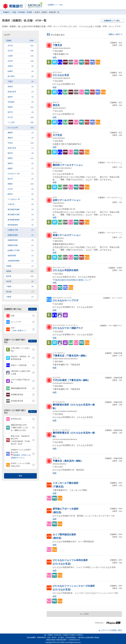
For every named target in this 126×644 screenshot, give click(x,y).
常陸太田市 (21, 92)
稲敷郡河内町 (21, 245)
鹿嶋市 (21, 133)
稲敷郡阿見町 (21, 240)
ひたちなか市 (21, 128)
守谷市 (21, 143)
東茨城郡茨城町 (21, 210)
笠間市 (21, 107)
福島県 (20, 271)
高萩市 (21, 97)
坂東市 (21, 163)
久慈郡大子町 (21, 230)
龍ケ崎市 (21, 76)
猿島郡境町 (21, 256)
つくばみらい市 (21, 199)
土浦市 (21, 56)
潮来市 (21, 138)
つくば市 (21, 122)
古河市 (21, 61)
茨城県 (20, 41)
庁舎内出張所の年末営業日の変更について (72, 280)
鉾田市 (21, 194)
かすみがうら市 (21, 174)
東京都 (20, 292)
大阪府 (20, 297)
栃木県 (20, 276)
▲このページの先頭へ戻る (110, 630)
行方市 (21, 189)
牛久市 (21, 117)
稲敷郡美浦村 (21, 235)
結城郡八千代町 (21, 250)
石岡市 (21, 66)
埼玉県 (20, 281)
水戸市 (21, 46)
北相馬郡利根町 (21, 261)
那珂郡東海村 (21, 225)
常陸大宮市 (21, 148)
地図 (55, 57)
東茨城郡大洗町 (21, 215)
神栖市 (21, 184)
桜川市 (21, 179)
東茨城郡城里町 (21, 220)
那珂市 (21, 153)
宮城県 (20, 266)
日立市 (21, 51)
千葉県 (20, 287)
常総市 (21, 87)
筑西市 (21, 158)
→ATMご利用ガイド (19, 331)
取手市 (21, 112)
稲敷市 (21, 168)
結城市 (21, 71)
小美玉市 (21, 204)
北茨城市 (21, 102)
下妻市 (21, 82)
